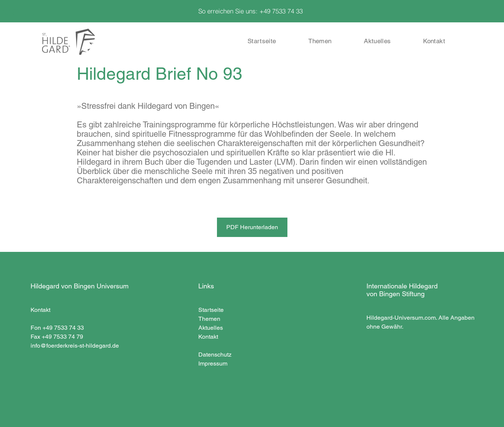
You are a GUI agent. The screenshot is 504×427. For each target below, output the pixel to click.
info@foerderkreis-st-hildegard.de (75, 346)
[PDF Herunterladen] (252, 227)
